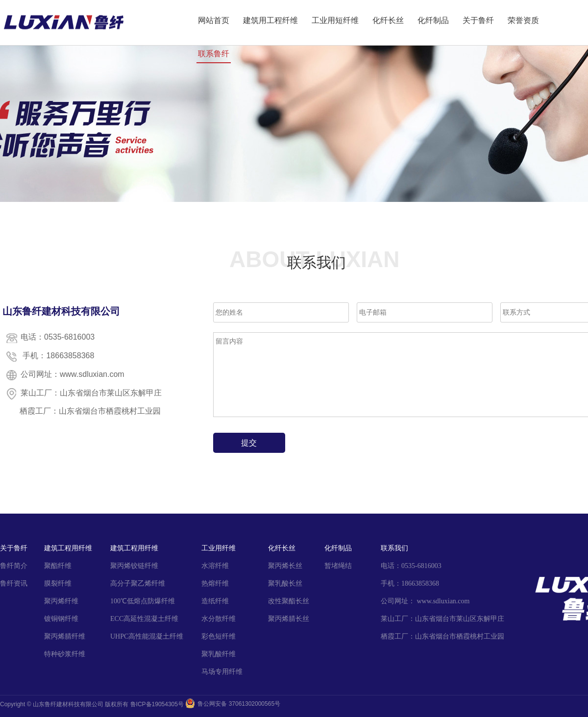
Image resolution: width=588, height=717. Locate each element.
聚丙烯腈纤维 (65, 636)
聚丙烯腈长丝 (289, 619)
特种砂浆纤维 (65, 654)
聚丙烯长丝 (285, 566)
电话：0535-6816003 (411, 566)
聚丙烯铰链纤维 (134, 566)
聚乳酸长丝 (285, 583)
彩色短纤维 (219, 636)
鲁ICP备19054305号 (157, 704)
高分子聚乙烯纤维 (138, 583)
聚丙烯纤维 (61, 601)
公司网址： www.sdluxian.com (425, 601)
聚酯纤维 (58, 566)
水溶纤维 (215, 566)
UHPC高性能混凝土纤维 (147, 636)
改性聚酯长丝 (289, 601)
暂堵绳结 (338, 566)
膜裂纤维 (58, 583)
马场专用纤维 (222, 672)
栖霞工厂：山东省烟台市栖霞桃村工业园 (442, 636)
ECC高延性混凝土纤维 (144, 619)
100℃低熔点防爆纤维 (143, 601)
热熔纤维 (215, 583)
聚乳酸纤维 (219, 654)
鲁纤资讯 (14, 583)
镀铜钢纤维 (61, 619)
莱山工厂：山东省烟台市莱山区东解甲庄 (442, 619)
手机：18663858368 (410, 583)
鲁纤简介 (14, 566)
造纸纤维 (215, 601)
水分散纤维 (219, 619)
